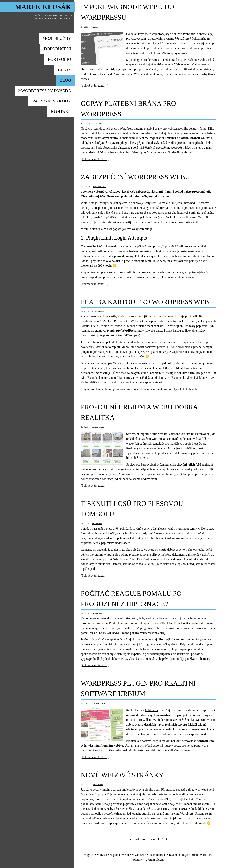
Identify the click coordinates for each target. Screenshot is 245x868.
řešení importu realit (144, 434)
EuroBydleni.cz (145, 720)
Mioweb (102, 855)
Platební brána (99, 123)
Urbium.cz (152, 710)
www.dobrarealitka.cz (152, 448)
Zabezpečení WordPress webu (135, 177)
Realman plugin (179, 855)
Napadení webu (99, 186)
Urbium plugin (98, 427)
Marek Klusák (43, 7)
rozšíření (93, 246)
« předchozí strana (143, 839)
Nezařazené (97, 523)
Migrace (94, 27)
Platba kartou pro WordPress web (145, 302)
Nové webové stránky (122, 775)
